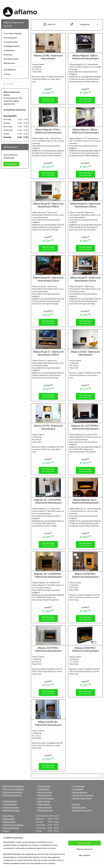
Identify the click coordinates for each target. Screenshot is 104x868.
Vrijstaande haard (11, 59)
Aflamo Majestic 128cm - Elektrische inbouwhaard (85, 57)
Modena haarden (45, 807)
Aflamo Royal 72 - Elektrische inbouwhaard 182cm (48, 353)
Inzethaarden (9, 50)
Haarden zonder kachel (82, 798)
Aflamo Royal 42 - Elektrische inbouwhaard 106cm (48, 205)
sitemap (47, 863)
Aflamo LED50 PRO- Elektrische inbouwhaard (85, 575)
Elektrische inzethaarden (13, 789)
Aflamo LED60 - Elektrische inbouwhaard (85, 353)
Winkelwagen (11, 164)
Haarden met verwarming (83, 795)
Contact (7, 74)
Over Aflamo (8, 816)
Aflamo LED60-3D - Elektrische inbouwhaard (48, 723)
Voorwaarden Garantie (82, 810)
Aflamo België (9, 819)
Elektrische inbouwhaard (13, 786)
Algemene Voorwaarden (13, 825)
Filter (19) (49, 24)
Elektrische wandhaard (12, 792)
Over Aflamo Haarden (13, 33)
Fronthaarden (78, 789)
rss (52, 863)
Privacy (6, 831)
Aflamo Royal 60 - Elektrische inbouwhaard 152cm (48, 279)
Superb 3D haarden (46, 798)
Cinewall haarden (11, 42)
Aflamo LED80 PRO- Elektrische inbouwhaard (85, 649)
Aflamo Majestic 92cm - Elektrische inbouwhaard (85, 501)
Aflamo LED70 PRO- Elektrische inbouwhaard (48, 649)
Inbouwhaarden (10, 38)
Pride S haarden (44, 786)
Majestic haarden (45, 792)
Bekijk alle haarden (45, 810)
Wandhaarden (9, 63)
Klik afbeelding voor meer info (48, 100)
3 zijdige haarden (10, 801)
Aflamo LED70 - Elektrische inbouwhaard (48, 427)
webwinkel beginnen (62, 863)
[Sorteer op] (84, 24)
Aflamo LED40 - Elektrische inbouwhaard (48, 57)
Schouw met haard (11, 807)
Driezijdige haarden (12, 46)
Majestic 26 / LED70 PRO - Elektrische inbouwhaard (85, 427)
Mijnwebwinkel (84, 863)
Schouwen (8, 55)
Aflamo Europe (9, 822)
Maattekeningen (79, 807)
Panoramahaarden (80, 792)
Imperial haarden (45, 795)
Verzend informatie (11, 828)
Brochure (76, 804)
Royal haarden (43, 789)
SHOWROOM (10, 70)
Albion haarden (44, 804)
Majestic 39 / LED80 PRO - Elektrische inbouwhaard (48, 575)
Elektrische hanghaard (12, 795)
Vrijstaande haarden (11, 810)
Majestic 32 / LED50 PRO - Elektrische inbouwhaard (48, 501)
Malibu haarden (44, 801)
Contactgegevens (11, 834)
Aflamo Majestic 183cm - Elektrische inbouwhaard (85, 131)
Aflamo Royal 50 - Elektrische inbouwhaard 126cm (85, 205)
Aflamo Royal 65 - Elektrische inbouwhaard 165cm (85, 279)
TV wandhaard (78, 786)
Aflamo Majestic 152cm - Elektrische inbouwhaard (48, 131)
